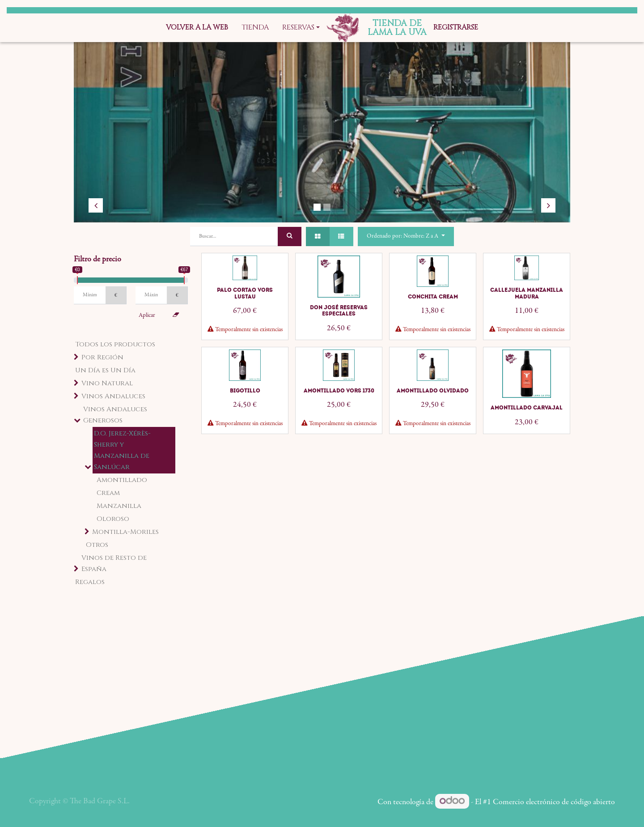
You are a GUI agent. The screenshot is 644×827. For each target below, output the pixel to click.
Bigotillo (245, 391)
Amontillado (122, 480)
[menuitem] (197, 28)
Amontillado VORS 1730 (339, 391)
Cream (108, 493)
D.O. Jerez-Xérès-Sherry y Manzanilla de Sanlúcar (122, 450)
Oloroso (113, 519)
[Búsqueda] (290, 237)
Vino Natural (107, 383)
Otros (97, 545)
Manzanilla (119, 506)
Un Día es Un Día (105, 370)
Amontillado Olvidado (433, 391)
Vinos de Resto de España (114, 563)
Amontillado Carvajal (527, 408)
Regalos (90, 582)
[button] (406, 237)
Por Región (102, 357)
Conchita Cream (433, 297)
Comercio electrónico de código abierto (554, 802)
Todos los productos (115, 344)
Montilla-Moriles (125, 532)
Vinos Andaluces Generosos (115, 415)
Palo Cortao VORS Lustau (245, 293)
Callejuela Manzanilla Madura (527, 293)
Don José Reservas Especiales (339, 311)
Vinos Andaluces (113, 396)
